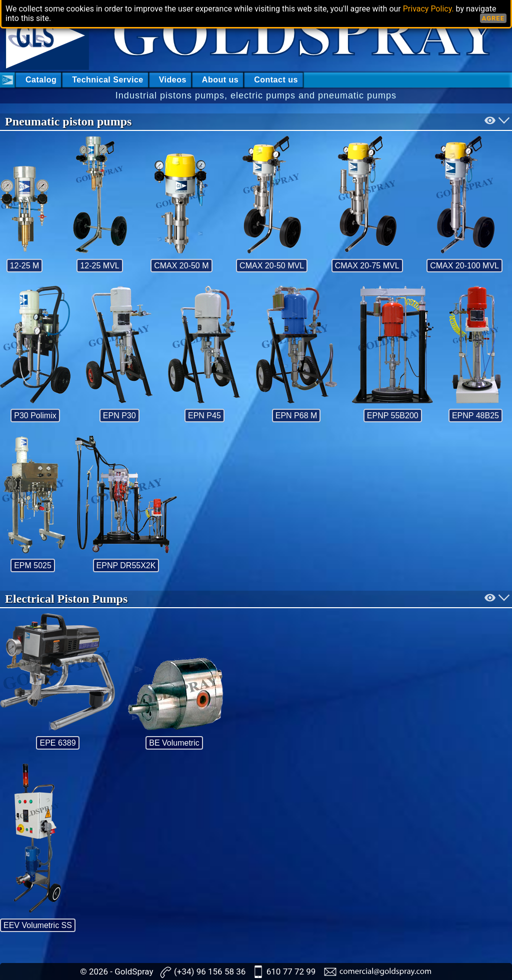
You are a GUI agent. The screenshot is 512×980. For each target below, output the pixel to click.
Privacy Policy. (428, 9)
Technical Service (108, 80)
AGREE (493, 18)
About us (220, 80)
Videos (173, 80)
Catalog (41, 80)
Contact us (276, 80)
